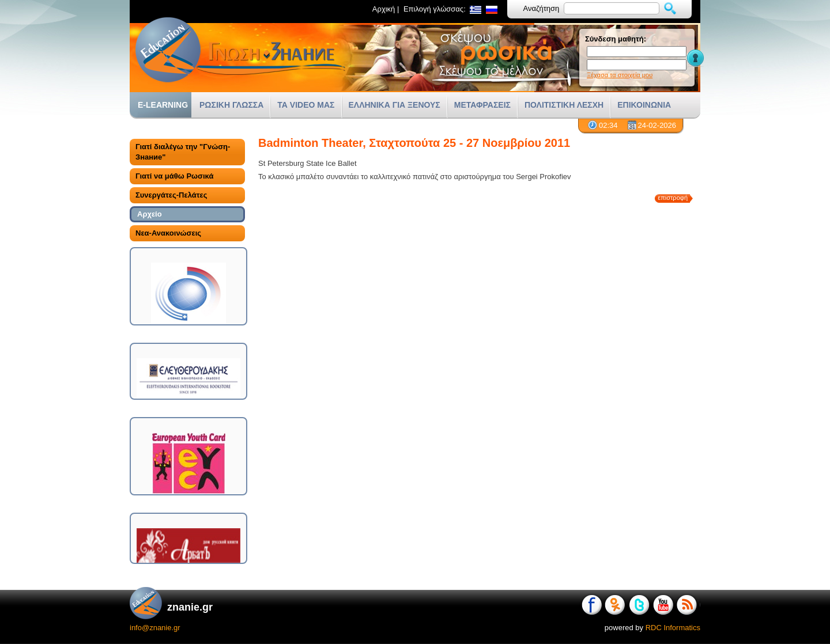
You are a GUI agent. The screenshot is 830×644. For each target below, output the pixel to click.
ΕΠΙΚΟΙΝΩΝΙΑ (644, 105)
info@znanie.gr (155, 628)
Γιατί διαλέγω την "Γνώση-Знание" (183, 152)
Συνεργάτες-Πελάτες (171, 195)
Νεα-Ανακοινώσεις (168, 233)
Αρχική (384, 9)
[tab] (187, 152)
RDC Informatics (673, 628)
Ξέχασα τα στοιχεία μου (620, 75)
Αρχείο (150, 214)
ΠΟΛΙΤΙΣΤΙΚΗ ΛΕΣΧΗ (564, 105)
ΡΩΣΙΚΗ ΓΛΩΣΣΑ (231, 105)
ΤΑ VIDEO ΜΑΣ (306, 105)
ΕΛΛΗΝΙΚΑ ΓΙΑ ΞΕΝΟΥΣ (395, 105)
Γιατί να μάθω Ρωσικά (174, 176)
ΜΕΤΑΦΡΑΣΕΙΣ (482, 105)
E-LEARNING (163, 105)
